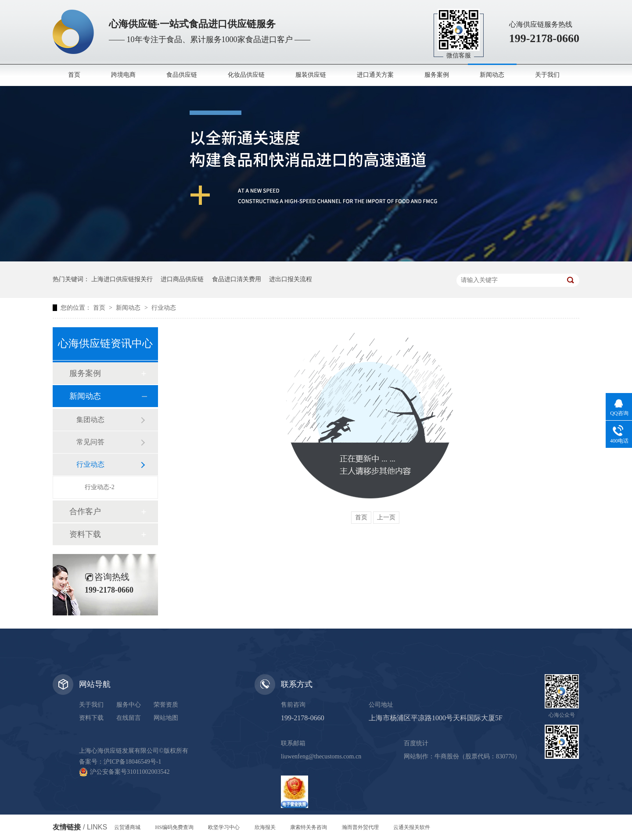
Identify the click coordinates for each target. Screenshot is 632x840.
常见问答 (90, 442)
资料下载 (85, 534)
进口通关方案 (375, 75)
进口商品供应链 (182, 279)
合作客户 (85, 511)
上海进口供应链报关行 (122, 279)
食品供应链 (182, 75)
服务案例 (437, 75)
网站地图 (166, 718)
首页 (74, 75)
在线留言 (129, 718)
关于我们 (547, 75)
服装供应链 (311, 75)
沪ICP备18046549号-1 (132, 762)
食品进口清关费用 (237, 279)
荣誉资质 (166, 705)
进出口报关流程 (291, 279)
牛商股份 (447, 756)
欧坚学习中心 (224, 827)
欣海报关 (265, 827)
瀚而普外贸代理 (360, 827)
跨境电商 (123, 75)
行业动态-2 (100, 487)
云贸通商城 (127, 827)
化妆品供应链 (246, 75)
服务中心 (129, 705)
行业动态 (164, 308)
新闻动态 (492, 75)
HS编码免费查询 (174, 827)
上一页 (386, 517)
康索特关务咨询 (309, 827)
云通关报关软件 (412, 827)
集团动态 (90, 420)
